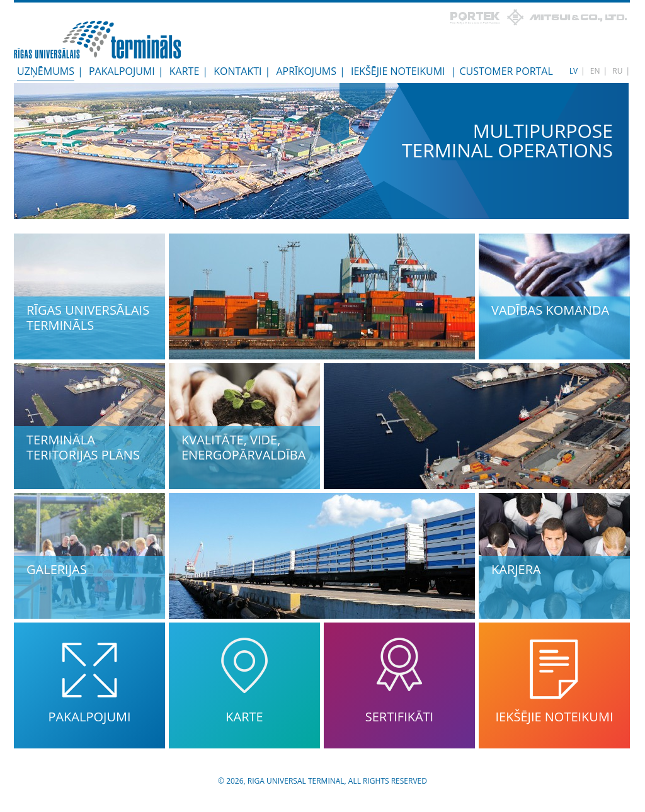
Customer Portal (506, 71)
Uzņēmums (46, 71)
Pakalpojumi (122, 71)
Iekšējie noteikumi (398, 71)
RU (617, 71)
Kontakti (237, 71)
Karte (185, 71)
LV (574, 71)
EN (595, 71)
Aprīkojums (306, 71)
